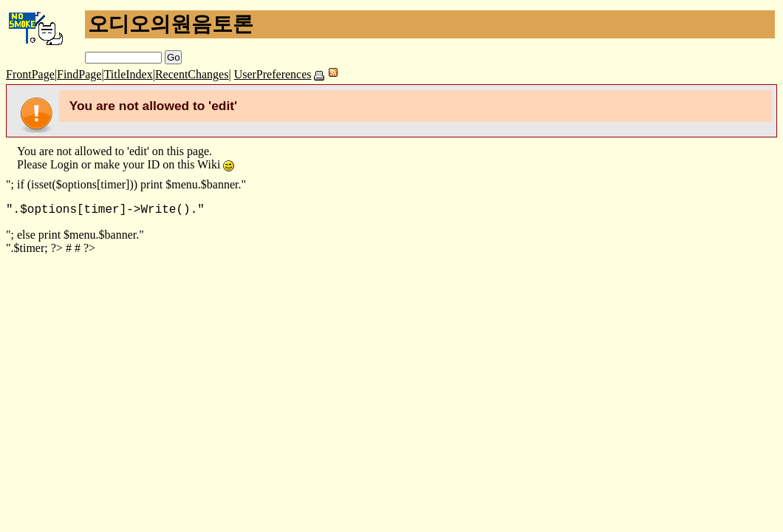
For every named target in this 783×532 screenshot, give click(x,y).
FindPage (79, 74)
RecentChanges (192, 74)
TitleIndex (129, 74)
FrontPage (30, 74)
